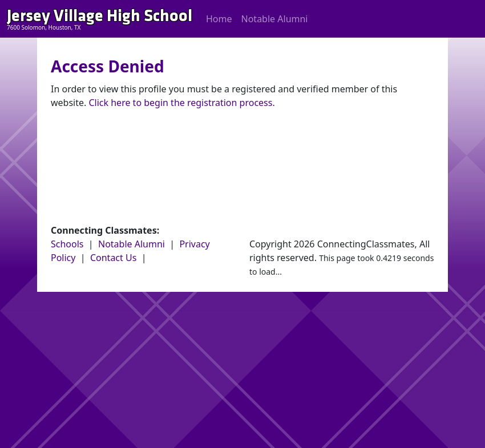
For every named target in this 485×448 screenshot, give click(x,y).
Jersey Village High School (100, 16)
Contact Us (113, 258)
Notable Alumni (275, 19)
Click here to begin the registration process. (181, 103)
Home (219, 19)
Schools (67, 244)
